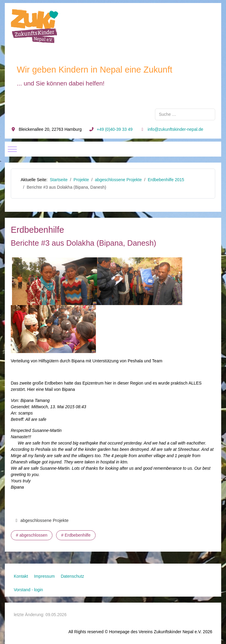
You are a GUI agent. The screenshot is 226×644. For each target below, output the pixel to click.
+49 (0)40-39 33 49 (115, 129)
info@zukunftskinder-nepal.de (175, 129)
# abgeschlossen (32, 535)
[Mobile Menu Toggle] (12, 149)
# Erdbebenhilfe (76, 535)
